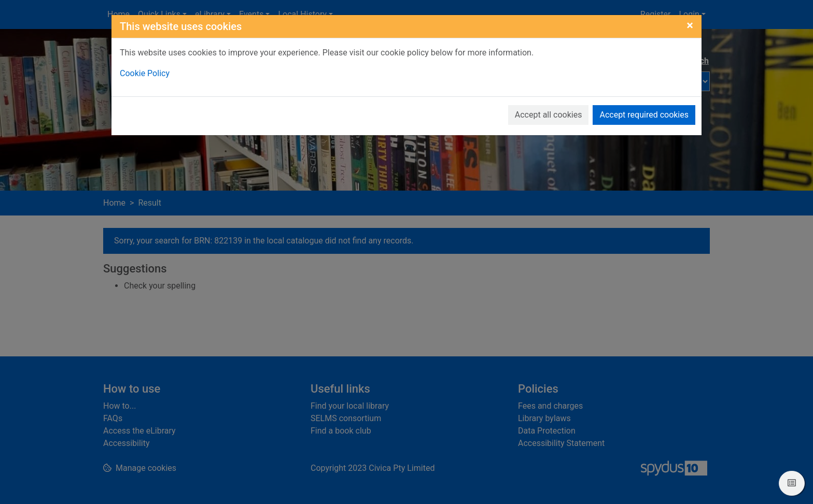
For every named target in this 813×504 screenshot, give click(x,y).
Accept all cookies (549, 115)
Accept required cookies (644, 115)
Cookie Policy (145, 73)
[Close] (690, 25)
